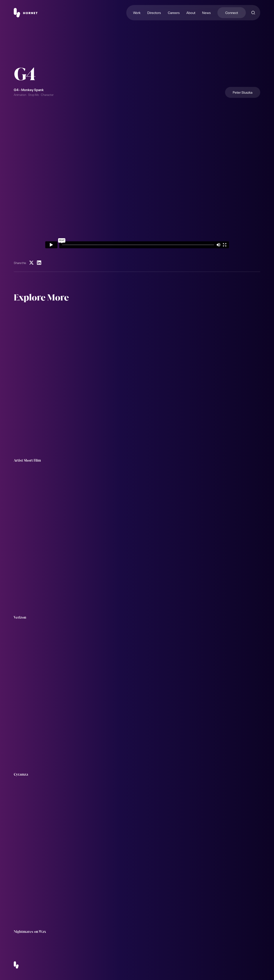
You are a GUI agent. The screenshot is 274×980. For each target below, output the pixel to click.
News (206, 12)
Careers (174, 12)
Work (137, 12)
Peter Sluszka (243, 92)
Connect (232, 12)
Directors (154, 12)
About (191, 12)
